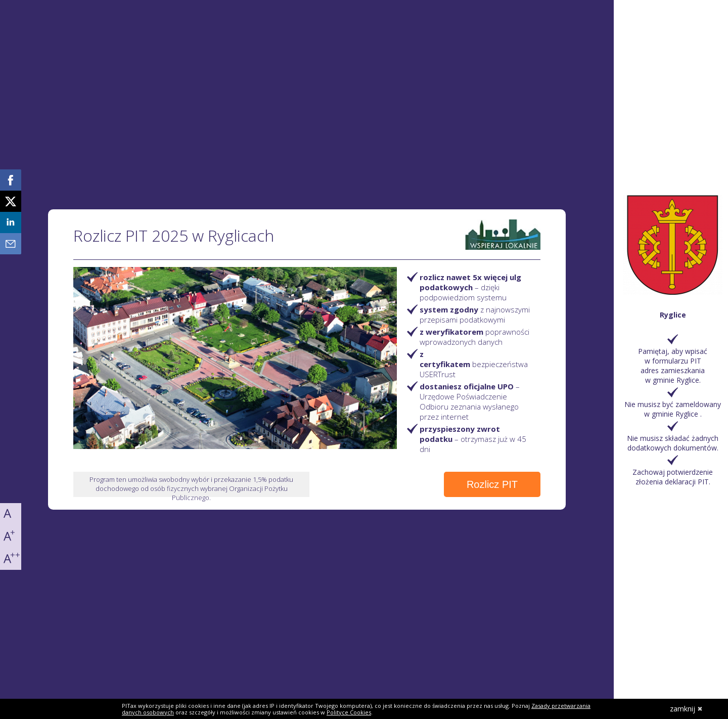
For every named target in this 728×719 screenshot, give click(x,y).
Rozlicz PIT (492, 484)
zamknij (686, 709)
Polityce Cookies (349, 712)
